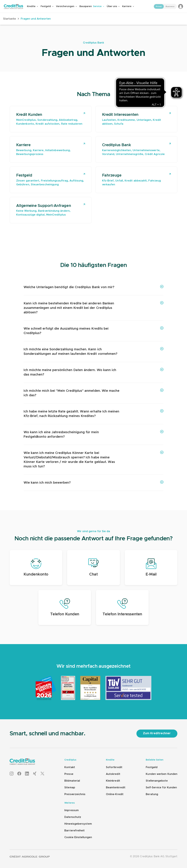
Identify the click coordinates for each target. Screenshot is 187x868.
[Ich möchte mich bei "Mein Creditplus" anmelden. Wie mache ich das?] (93, 393)
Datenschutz (73, 817)
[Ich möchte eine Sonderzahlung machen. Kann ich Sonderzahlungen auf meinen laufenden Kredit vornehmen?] (93, 352)
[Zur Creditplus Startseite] (15, 7)
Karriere (128, 6)
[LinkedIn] (27, 774)
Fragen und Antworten (34, 19)
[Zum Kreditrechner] (157, 734)
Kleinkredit (113, 781)
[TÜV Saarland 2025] (128, 699)
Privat (159, 6)
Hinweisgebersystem (78, 824)
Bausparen (86, 6)
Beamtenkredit (116, 788)
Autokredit (113, 774)
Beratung (152, 794)
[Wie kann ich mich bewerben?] (93, 483)
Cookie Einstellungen (78, 837)
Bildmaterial (72, 781)
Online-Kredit (115, 794)
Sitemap (70, 788)
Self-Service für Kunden (161, 788)
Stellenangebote (157, 781)
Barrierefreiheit (74, 831)
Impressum (72, 810)
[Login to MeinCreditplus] (181, 6)
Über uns (113, 6)
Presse (69, 774)
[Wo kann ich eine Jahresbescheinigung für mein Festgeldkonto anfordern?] (93, 434)
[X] (42, 774)
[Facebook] (19, 774)
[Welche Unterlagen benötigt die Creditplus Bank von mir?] (93, 287)
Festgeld (47, 6)
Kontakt (70, 767)
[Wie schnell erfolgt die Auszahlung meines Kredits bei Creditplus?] (93, 331)
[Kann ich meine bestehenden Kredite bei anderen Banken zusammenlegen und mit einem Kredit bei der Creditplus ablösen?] (93, 308)
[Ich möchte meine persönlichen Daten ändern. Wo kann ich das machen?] (93, 372)
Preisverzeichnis (75, 794)
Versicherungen (66, 6)
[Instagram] (12, 774)
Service (99, 6)
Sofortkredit (114, 767)
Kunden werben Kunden (162, 774)
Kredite (33, 6)
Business (170, 6)
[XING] (35, 774)
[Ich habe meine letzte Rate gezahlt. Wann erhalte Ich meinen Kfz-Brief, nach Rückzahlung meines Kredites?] (93, 414)
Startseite (10, 19)
